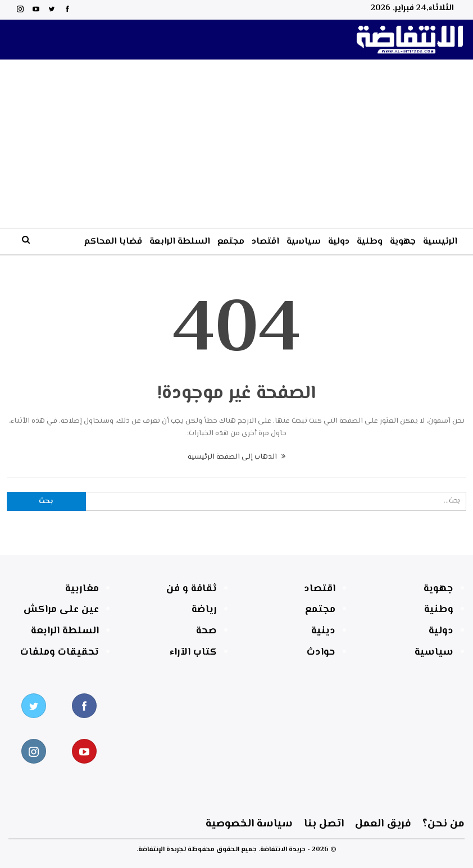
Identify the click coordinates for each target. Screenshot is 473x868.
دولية (339, 242)
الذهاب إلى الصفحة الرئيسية (236, 457)
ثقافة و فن (192, 589)
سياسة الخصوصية (63, 824)
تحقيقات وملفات (60, 652)
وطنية (370, 242)
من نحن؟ (397, 824)
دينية (323, 631)
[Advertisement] (237, 144)
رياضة (204, 610)
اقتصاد (265, 242)
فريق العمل (290, 824)
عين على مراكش (61, 610)
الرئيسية (440, 242)
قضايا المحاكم (113, 242)
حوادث (321, 652)
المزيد (65, 242)
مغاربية (82, 589)
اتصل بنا (185, 824)
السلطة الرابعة (180, 242)
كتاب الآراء (193, 652)
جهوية (403, 242)
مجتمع (231, 242)
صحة (206, 631)
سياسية (304, 242)
